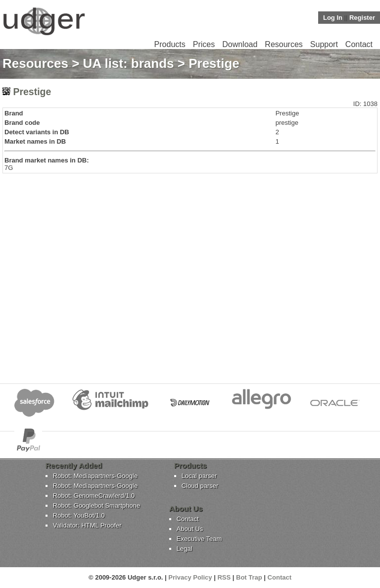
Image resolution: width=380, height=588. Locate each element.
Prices (204, 44)
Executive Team (199, 539)
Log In (333, 18)
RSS (224, 577)
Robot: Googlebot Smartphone (96, 506)
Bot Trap (249, 577)
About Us (190, 529)
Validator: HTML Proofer (87, 525)
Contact (359, 44)
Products (170, 44)
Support (324, 44)
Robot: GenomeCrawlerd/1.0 (94, 496)
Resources (284, 44)
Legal (185, 549)
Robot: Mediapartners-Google (95, 476)
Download (240, 44)
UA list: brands (129, 63)
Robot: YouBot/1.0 (79, 515)
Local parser (199, 476)
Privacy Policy (190, 577)
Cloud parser (200, 486)
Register (362, 18)
